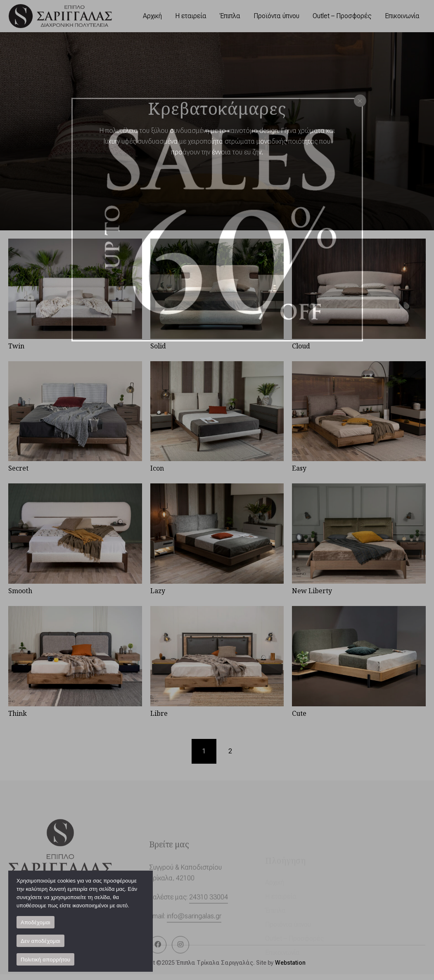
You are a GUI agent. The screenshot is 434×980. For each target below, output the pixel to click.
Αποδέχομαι (36, 922)
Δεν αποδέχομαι (40, 941)
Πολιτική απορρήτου (45, 960)
